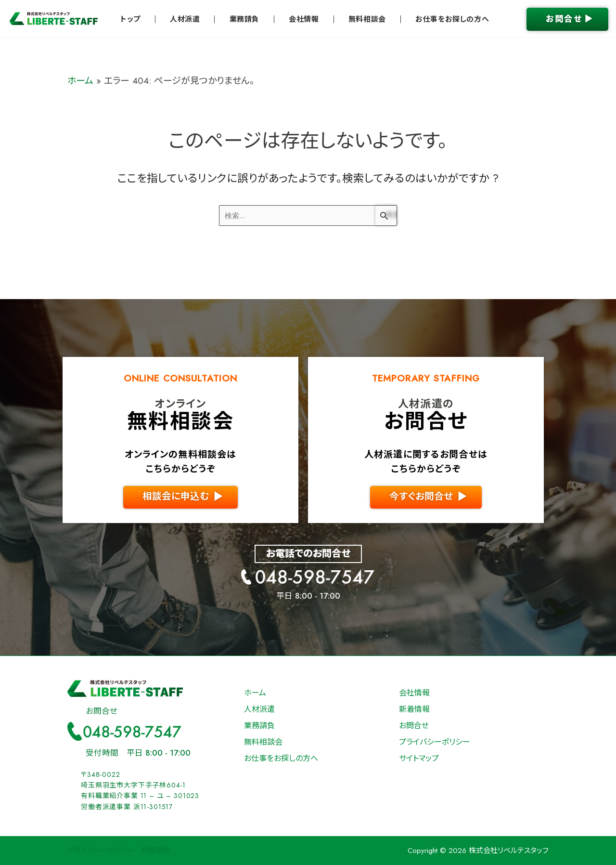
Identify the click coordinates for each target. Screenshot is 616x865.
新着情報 (414, 709)
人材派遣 (185, 19)
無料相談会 (367, 19)
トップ (130, 19)
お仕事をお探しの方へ (452, 19)
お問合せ (414, 726)
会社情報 (304, 19)
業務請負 (244, 19)
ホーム (80, 81)
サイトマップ (419, 758)
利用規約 (155, 851)
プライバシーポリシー (435, 742)
